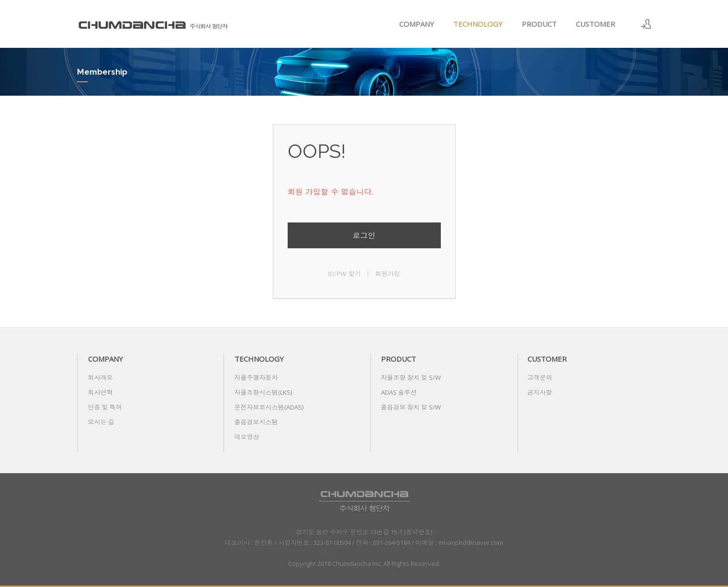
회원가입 (388, 273)
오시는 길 (101, 422)
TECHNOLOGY (478, 24)
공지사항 (540, 392)
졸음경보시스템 (256, 422)
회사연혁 (101, 392)
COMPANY (417, 24)
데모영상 (247, 437)
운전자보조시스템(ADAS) (269, 407)
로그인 (364, 235)
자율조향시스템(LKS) (263, 392)
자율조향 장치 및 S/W (411, 377)
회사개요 (101, 377)
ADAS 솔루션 (399, 392)
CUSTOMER (595, 24)
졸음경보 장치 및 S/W (411, 407)
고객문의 (540, 377)
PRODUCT (539, 24)
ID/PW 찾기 (344, 273)
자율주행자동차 (256, 377)
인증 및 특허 (105, 407)
